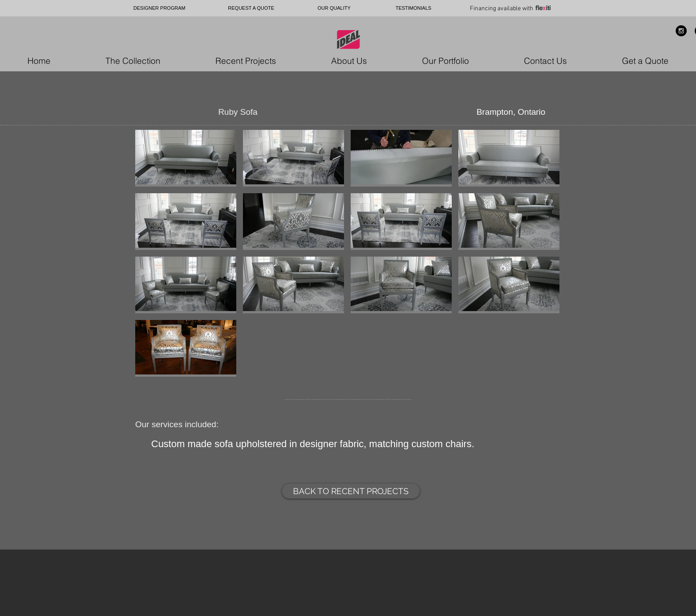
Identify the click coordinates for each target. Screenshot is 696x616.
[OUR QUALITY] (334, 8)
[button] (186, 158)
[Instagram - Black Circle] (681, 31)
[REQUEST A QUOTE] (251, 8)
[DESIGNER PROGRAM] (159, 8)
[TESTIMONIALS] (413, 8)
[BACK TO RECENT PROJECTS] (351, 491)
